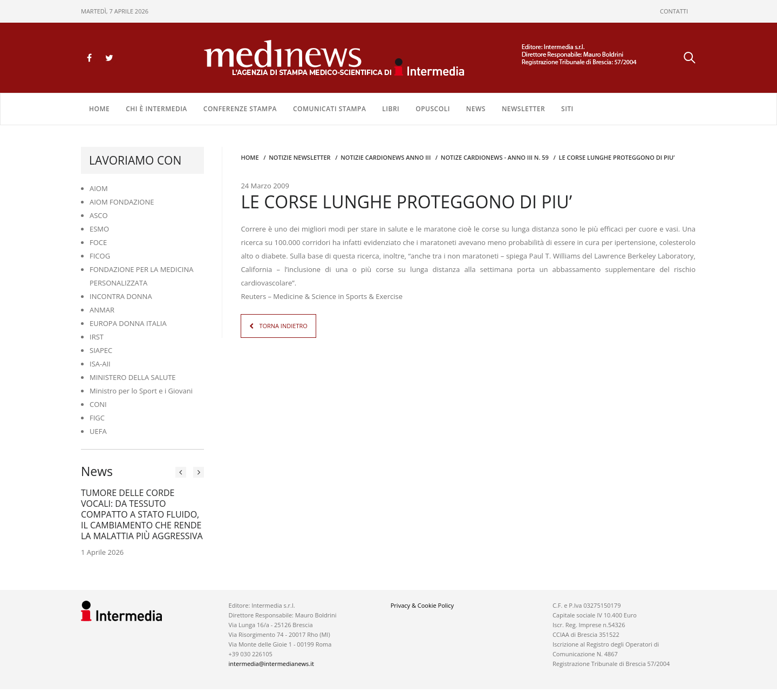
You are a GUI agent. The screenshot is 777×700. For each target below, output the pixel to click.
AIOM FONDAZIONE (122, 202)
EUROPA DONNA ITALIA (128, 323)
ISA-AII (100, 364)
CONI (98, 404)
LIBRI (391, 109)
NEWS (476, 109)
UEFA (98, 431)
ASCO (99, 215)
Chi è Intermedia (156, 109)
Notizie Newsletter (299, 157)
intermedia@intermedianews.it (271, 664)
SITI (567, 109)
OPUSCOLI (433, 109)
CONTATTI (674, 11)
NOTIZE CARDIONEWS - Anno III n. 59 (495, 157)
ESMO (99, 229)
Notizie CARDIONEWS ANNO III (386, 157)
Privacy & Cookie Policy (422, 605)
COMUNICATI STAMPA (329, 109)
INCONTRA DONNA (121, 296)
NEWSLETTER (523, 109)
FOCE (98, 242)
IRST (97, 337)
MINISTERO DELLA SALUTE (133, 377)
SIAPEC (101, 350)
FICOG (100, 256)
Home (99, 109)
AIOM (99, 188)
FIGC (97, 418)
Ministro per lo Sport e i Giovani (141, 391)
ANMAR (102, 310)
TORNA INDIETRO (283, 326)
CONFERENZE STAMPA (240, 109)
